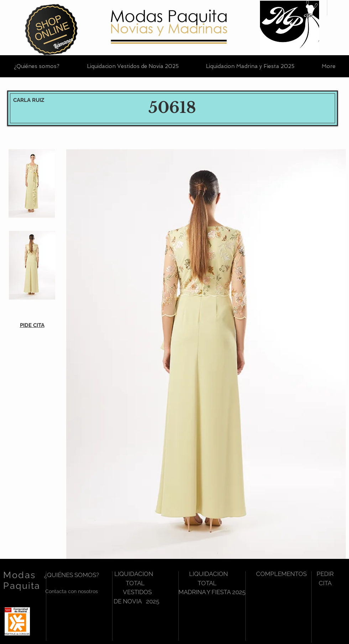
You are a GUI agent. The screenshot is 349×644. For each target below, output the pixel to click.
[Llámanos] (63, 43)
